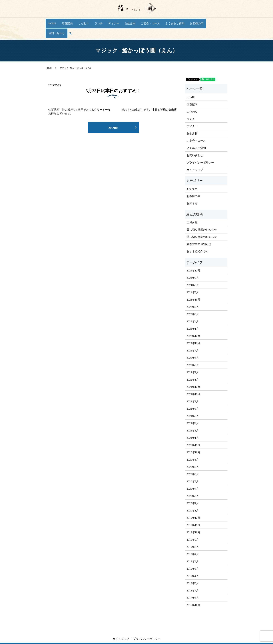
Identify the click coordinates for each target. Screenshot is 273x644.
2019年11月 (193, 511)
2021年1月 (193, 424)
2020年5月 (193, 467)
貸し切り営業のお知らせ (202, 216)
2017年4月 (193, 584)
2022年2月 (193, 358)
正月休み (192, 209)
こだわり (84, 21)
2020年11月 (193, 431)
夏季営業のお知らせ (199, 230)
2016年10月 (193, 591)
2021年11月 (193, 380)
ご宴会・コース (146, 21)
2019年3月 (193, 569)
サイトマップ (195, 156)
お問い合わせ (209, 21)
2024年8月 (193, 271)
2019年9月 (193, 526)
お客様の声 (190, 21)
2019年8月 (193, 533)
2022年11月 (193, 329)
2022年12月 (193, 322)
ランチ (98, 21)
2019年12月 (193, 504)
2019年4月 (193, 562)
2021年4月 (193, 409)
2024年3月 (193, 278)
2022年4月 (193, 344)
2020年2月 (193, 489)
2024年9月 (193, 264)
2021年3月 (193, 417)
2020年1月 (193, 497)
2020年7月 (193, 453)
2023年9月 (193, 293)
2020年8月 (193, 446)
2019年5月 (193, 555)
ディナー (112, 21)
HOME (55, 21)
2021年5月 (193, 402)
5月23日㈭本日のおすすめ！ (113, 77)
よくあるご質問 (169, 21)
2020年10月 (193, 438)
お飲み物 (127, 21)
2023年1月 (193, 315)
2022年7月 (193, 337)
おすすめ (192, 175)
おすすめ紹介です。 (199, 238)
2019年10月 (193, 518)
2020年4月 (193, 475)
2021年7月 (193, 387)
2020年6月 (193, 460)
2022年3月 (193, 351)
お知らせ (192, 189)
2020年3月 (193, 482)
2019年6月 (193, 547)
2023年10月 (193, 286)
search (223, 22)
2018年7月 (193, 577)
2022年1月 (193, 366)
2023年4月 (193, 307)
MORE (113, 114)
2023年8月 (193, 300)
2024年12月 (193, 257)
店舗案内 (69, 21)
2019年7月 (193, 540)
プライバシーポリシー (200, 149)
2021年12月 (193, 373)
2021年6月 (193, 395)
